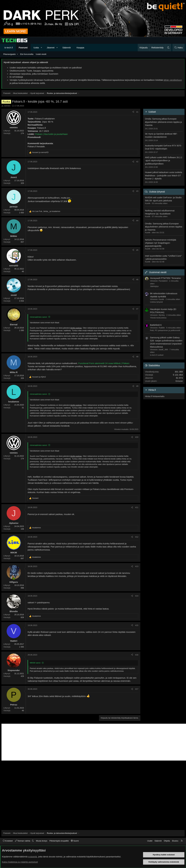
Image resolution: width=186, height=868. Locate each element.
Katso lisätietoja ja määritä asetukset (20, 862)
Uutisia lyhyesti (157, 192)
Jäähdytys (154, 286)
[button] (41, 48)
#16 (137, 655)
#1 (137, 112)
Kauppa (80, 48)
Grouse (179, 381)
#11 (137, 507)
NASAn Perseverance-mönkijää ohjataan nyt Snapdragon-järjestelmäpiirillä (161, 243)
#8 (137, 357)
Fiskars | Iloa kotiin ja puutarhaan (52, 134)
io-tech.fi (9, 48)
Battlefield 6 (156, 325)
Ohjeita (167, 841)
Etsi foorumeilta (27, 54)
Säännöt (67, 48)
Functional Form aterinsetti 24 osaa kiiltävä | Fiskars (104, 363)
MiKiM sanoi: (35, 663)
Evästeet (8, 841)
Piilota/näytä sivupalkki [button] (59, 841)
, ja (46, 211)
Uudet (150, 841)
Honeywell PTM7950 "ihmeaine (165, 278)
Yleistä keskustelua (158, 318)
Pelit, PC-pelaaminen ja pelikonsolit (165, 330)
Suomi (75, 841)
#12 (137, 537)
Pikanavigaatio (10, 54)
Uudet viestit (41, 54)
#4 (137, 221)
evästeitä (33, 857)
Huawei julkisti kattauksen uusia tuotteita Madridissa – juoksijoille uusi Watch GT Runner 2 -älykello (163, 175)
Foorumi (23, 48)
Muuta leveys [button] (42, 841)
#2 (137, 162)
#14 (137, 596)
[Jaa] (133, 112)
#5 (137, 250)
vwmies (7, 106)
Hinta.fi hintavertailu (155, 396)
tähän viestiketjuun (173, 80)
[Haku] (178, 48)
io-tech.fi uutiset (157, 355)
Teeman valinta (23, 841)
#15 (137, 625)
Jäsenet (51, 48)
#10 (137, 437)
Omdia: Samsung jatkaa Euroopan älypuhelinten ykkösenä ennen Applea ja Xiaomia (163, 122)
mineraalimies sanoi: (39, 317)
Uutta (36, 48)
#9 (137, 386)
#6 (137, 280)
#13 (137, 566)
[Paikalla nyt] (14, 579)
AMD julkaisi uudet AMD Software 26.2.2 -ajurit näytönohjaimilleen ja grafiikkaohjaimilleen (164, 161)
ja (40, 152)
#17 (137, 689)
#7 (137, 309)
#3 (137, 191)
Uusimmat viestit (158, 272)
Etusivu (175, 841)
